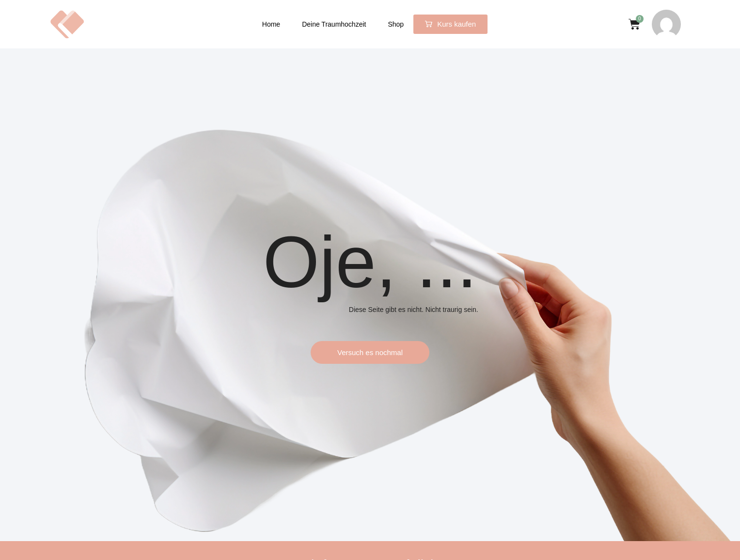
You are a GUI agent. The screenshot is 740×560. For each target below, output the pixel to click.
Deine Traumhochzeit (334, 24)
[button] (450, 24)
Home (271, 24)
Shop (396, 24)
